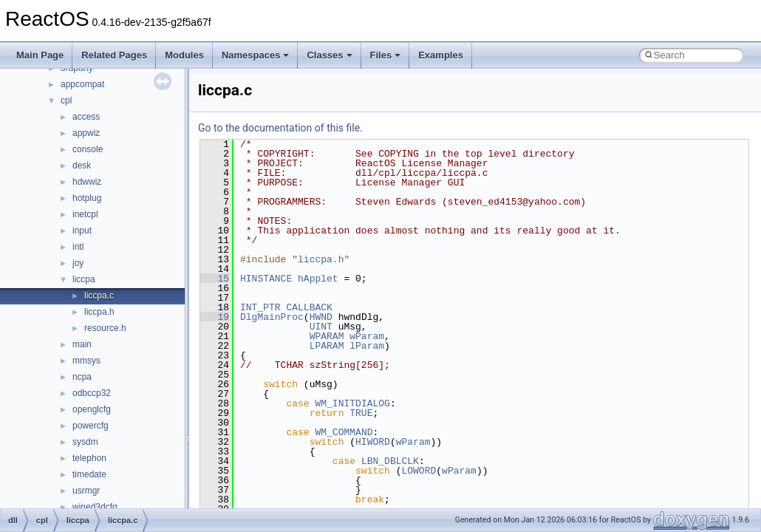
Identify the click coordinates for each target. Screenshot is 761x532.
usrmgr (86, 491)
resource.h (105, 328)
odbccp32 (92, 393)
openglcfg (92, 409)
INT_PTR (260, 307)
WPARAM (327, 336)
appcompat (82, 84)
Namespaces (256, 55)
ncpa (82, 377)
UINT (321, 327)
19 (215, 317)
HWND (321, 317)
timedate (89, 474)
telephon (89, 458)
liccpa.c (99, 296)
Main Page (40, 55)
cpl (66, 100)
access (86, 117)
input (82, 231)
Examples (441, 55)
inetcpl (85, 214)
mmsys (86, 361)
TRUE (361, 413)
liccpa (84, 279)
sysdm (85, 442)
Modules (184, 55)
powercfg (91, 426)
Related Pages (114, 55)
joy (78, 263)
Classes (329, 55)
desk (82, 166)
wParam (367, 336)
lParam (367, 346)
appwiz (86, 133)
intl (78, 247)
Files (386, 55)
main (82, 344)
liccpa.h (99, 312)
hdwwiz (87, 182)
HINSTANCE (266, 279)
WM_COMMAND (344, 432)
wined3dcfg (95, 507)
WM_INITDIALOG (352, 403)
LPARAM (327, 346)
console (88, 149)
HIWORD (373, 442)
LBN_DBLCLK (390, 461)
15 (215, 279)
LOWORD (419, 471)
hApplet (318, 279)
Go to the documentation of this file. (280, 128)
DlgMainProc (272, 317)
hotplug (87, 198)
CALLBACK (309, 307)
